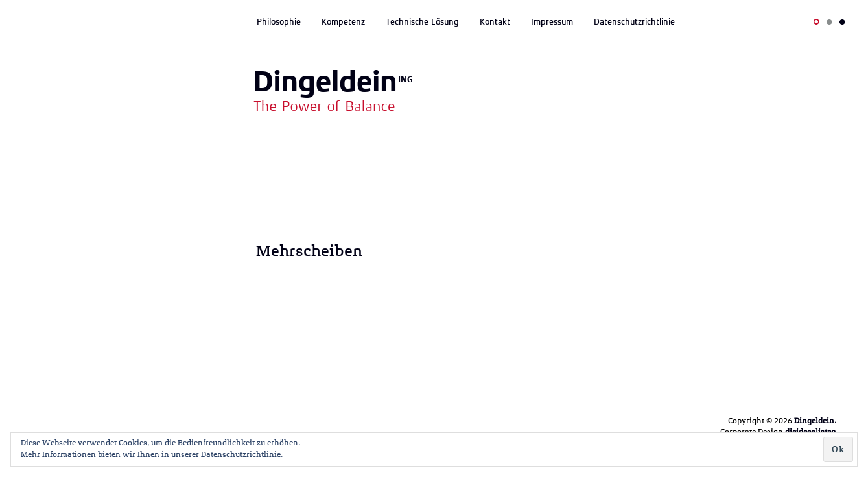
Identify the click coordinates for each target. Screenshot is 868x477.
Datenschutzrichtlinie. (242, 454)
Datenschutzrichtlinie (634, 22)
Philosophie (279, 22)
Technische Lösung (422, 22)
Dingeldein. (815, 421)
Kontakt (495, 22)
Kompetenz (343, 22)
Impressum (552, 22)
